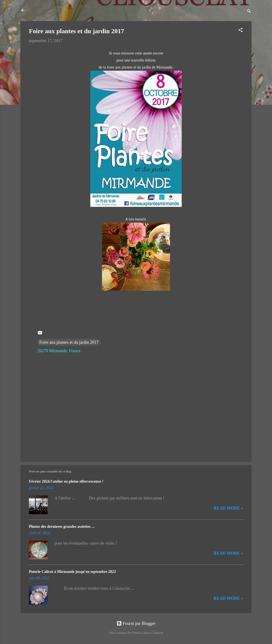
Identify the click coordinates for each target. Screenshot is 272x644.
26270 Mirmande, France (59, 351)
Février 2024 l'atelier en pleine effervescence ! (66, 481)
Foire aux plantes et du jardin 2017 (69, 342)
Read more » (228, 508)
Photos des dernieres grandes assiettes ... (62, 527)
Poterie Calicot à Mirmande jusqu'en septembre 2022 (72, 572)
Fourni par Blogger (136, 623)
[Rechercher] (249, 12)
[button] (241, 31)
